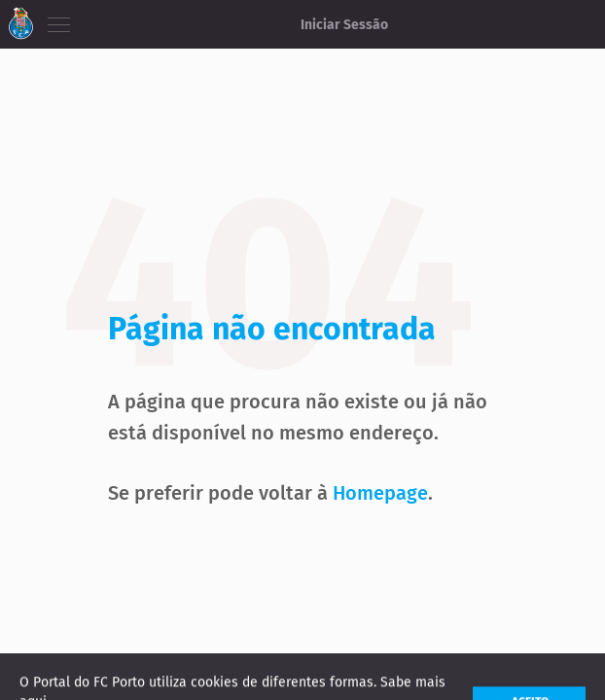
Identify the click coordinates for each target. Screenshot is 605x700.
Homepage (380, 493)
